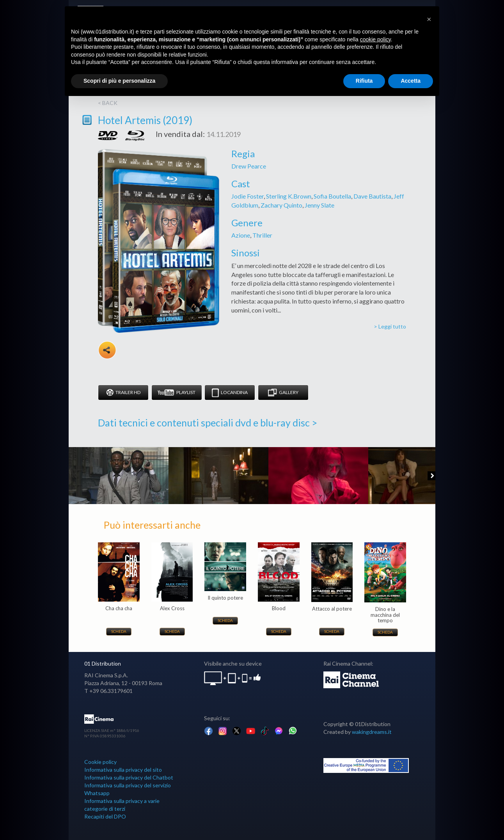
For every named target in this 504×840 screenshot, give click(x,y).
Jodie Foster (248, 196)
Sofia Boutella (332, 196)
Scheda (119, 631)
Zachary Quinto (281, 205)
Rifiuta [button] (364, 81)
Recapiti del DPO (105, 816)
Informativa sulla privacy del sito (123, 770)
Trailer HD (123, 393)
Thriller (262, 235)
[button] (429, 19)
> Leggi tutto (390, 326)
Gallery (283, 393)
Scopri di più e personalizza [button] (119, 81)
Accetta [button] (411, 81)
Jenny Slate (319, 205)
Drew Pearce (249, 166)
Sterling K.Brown (289, 196)
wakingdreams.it (372, 732)
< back (108, 103)
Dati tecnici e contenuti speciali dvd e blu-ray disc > (208, 423)
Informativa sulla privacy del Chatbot (129, 777)
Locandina (230, 393)
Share (107, 350)
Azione (241, 235)
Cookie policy (100, 762)
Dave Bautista (372, 196)
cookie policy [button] (375, 39)
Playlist (177, 393)
